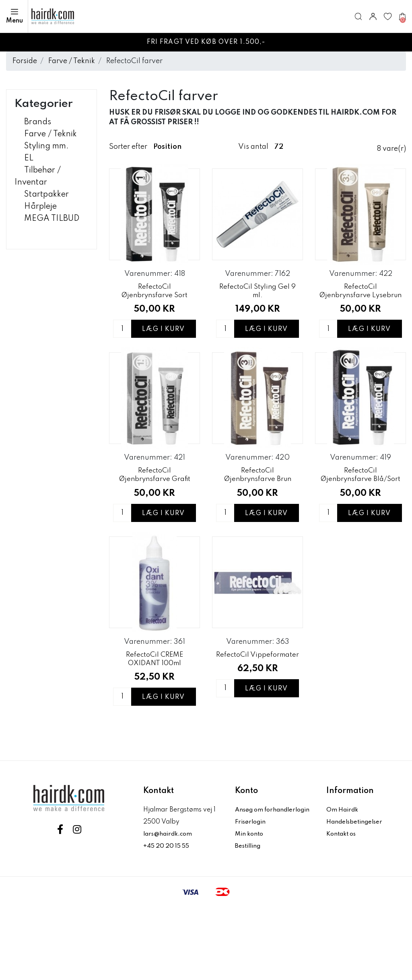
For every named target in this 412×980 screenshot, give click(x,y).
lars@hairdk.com (170, 895)
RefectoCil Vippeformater (257, 719)
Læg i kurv (163, 353)
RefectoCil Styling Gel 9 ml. (258, 308)
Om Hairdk (343, 871)
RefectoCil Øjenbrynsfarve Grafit (154, 515)
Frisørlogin (252, 895)
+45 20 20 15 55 (168, 907)
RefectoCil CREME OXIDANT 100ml (155, 719)
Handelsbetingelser (356, 883)
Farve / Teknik (72, 61)
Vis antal (253, 147)
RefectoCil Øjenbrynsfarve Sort (154, 308)
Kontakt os (343, 895)
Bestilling (249, 919)
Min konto (250, 907)
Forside (25, 61)
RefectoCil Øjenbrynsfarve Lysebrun (361, 310)
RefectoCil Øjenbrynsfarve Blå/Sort (361, 517)
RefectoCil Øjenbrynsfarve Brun (258, 515)
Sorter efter (128, 147)
